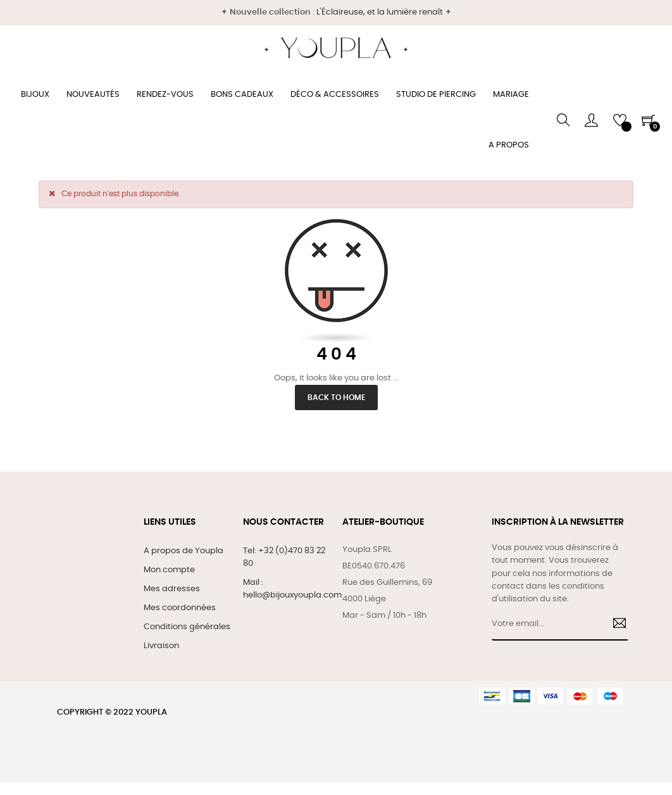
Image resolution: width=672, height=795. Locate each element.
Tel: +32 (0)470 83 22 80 (284, 557)
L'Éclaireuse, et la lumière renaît (380, 12)
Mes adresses (172, 589)
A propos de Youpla (184, 551)
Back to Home (336, 398)
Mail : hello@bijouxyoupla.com (292, 589)
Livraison (161, 646)
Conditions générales (187, 627)
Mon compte (169, 570)
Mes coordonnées (180, 608)
